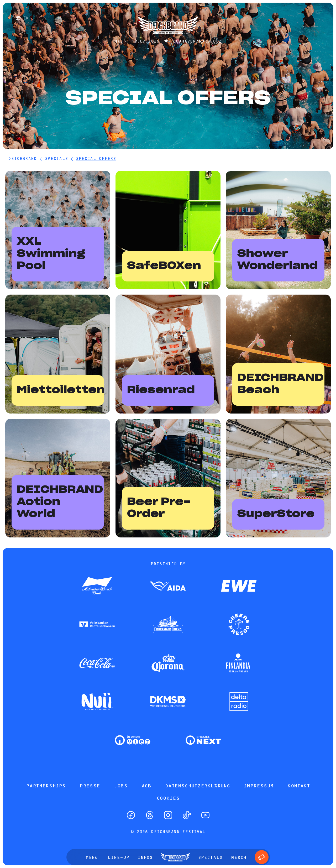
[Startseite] (168, 37)
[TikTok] (187, 815)
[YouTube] (205, 815)
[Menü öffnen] (88, 857)
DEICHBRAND (22, 158)
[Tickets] (262, 857)
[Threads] (149, 815)
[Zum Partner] (97, 586)
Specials (56, 158)
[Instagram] (168, 815)
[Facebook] (131, 815)
